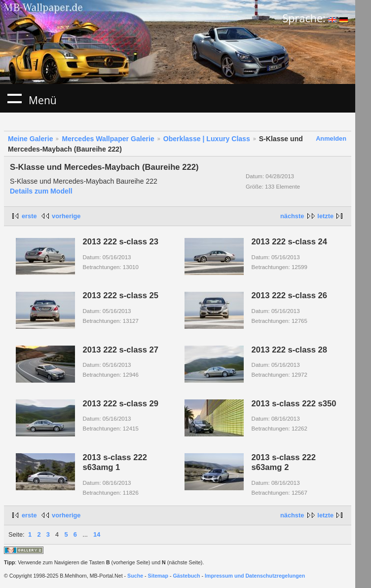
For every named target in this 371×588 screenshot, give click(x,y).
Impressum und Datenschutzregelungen (255, 576)
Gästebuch (187, 576)
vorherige (66, 216)
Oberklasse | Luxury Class (207, 139)
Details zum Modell (41, 191)
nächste (292, 216)
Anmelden (331, 138)
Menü (14, 98)
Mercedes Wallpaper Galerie (108, 139)
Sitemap (158, 576)
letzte (325, 216)
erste (29, 216)
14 (97, 534)
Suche (135, 576)
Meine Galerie (31, 139)
